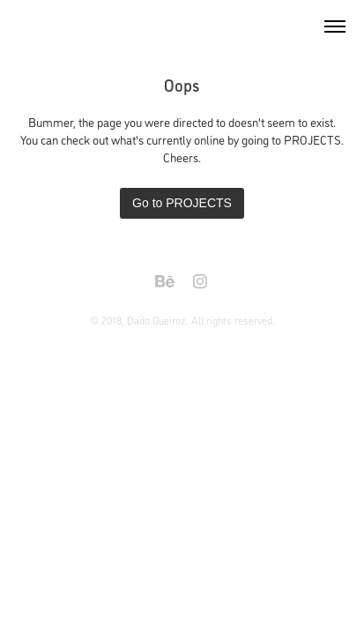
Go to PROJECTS (182, 203)
